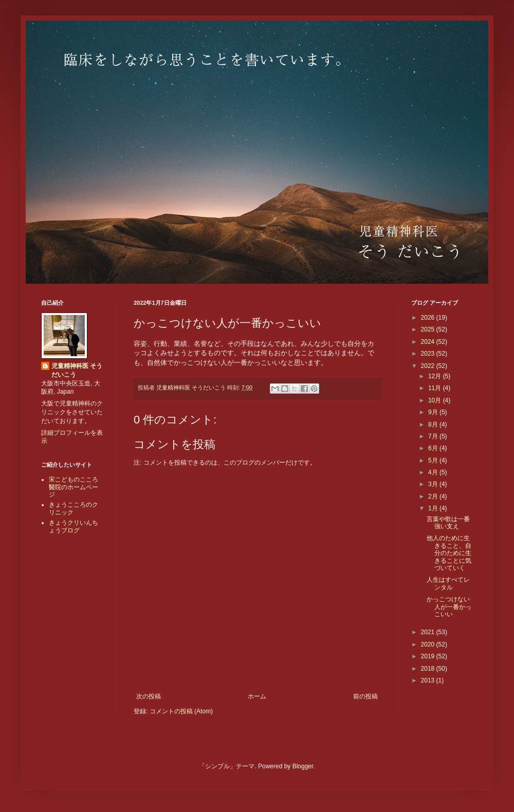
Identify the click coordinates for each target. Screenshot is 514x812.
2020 (429, 644)
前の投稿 (365, 696)
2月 (434, 496)
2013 (429, 680)
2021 (429, 632)
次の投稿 (149, 696)
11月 (436, 388)
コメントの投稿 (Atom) (181, 711)
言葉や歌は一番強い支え (448, 523)
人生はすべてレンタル (448, 583)
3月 (434, 484)
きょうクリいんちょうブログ (74, 526)
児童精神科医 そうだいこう (77, 370)
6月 (434, 448)
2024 (429, 342)
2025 (429, 329)
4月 (434, 472)
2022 (429, 366)
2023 (429, 354)
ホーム (257, 696)
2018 (429, 669)
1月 (434, 508)
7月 (434, 436)
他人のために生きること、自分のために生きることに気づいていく (449, 553)
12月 (436, 376)
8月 (434, 425)
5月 (434, 460)
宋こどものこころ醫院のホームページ (74, 487)
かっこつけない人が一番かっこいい (449, 607)
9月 (434, 412)
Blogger (303, 766)
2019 (429, 656)
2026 (429, 318)
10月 (436, 400)
